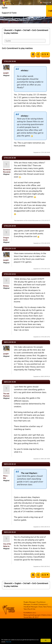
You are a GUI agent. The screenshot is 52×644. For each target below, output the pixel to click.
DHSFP (6, 73)
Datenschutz (46, 615)
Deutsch (44, 3)
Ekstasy (6, 286)
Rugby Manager (30, 602)
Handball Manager (31, 607)
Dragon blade (6, 239)
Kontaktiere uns (29, 613)
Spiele (5, 8)
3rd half (27, 30)
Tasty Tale (42, 607)
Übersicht (8, 30)
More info (9, 642)
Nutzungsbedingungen (32, 615)
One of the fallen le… (7, 545)
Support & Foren (9, 13)
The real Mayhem (6, 395)
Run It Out (31, 609)
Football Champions (39, 604)
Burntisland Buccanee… (8, 171)
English (18, 30)
